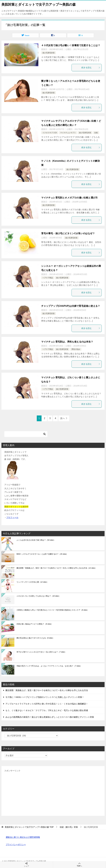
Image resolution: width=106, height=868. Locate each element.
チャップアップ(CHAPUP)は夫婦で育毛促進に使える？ (71, 306)
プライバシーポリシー (16, 844)
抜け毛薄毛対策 (49, 53)
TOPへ (79, 865)
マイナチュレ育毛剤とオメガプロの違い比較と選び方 (70, 198)
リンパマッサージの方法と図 (32, 582)
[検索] (26, 434)
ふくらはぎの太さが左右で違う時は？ (36, 540)
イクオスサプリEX (50, 133)
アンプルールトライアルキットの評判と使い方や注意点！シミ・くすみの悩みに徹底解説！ (47, 704)
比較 (96, 133)
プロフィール (12, 517)
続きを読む (91, 67)
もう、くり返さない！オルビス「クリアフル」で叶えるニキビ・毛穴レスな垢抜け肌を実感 (47, 710)
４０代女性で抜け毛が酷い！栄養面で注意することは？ (71, 45)
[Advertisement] (53, 793)
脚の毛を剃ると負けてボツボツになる (35, 638)
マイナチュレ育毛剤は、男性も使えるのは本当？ (67, 342)
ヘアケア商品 (48, 278)
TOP (29, 827)
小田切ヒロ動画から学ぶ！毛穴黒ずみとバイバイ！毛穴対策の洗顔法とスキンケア (53, 610)
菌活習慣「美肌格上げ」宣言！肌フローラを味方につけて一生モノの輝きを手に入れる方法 (57, 568)
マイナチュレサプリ (68, 133)
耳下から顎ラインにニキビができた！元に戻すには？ (41, 652)
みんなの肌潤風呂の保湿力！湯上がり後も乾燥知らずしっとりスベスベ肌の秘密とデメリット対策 (50, 717)
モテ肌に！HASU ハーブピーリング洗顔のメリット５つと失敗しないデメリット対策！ (45, 697)
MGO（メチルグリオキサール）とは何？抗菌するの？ (42, 554)
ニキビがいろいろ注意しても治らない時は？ (38, 596)
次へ (62, 418)
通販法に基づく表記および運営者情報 (23, 837)
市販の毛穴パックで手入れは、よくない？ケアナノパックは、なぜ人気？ (49, 666)
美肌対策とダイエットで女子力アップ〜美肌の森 (39, 4)
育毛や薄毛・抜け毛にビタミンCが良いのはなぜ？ (68, 233)
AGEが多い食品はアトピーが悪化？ (35, 624)
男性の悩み (76, 349)
